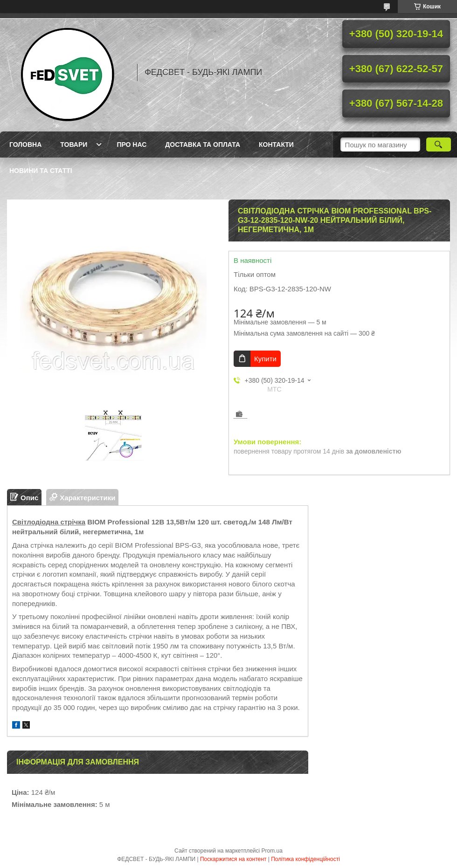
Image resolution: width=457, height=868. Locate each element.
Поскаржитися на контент (233, 859)
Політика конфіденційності (305, 859)
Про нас (132, 145)
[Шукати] (439, 145)
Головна (25, 145)
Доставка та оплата (203, 145)
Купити (265, 359)
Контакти (276, 145)
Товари (74, 145)
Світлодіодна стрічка (49, 522)
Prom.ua (272, 851)
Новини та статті (41, 171)
